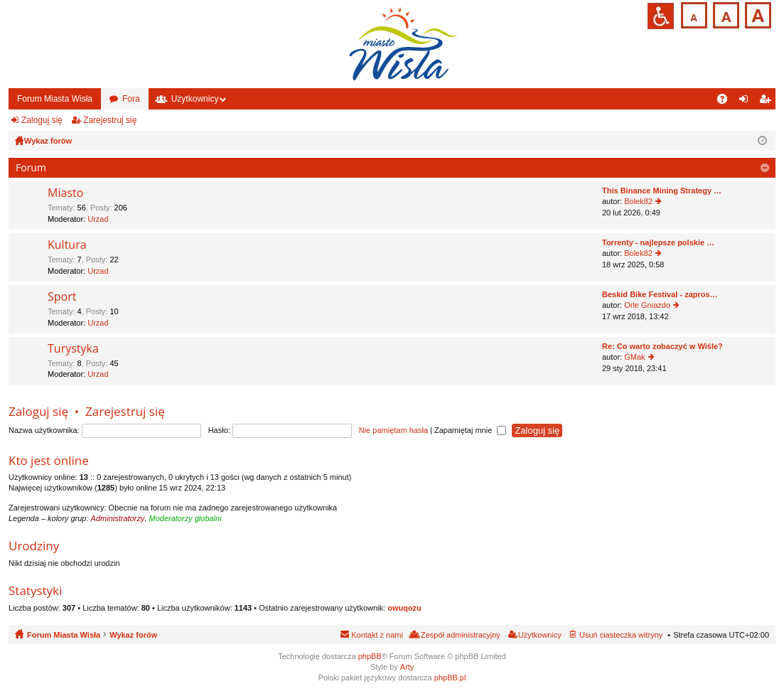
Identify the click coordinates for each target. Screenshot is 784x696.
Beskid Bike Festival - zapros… (660, 294)
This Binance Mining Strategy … (662, 191)
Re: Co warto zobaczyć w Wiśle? (662, 346)
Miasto (65, 193)
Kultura (67, 245)
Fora (131, 99)
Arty (407, 667)
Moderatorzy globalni (186, 518)
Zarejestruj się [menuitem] (768, 102)
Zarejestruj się (110, 120)
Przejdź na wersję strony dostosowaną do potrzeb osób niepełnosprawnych (661, 16)
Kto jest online (49, 460)
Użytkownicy (195, 99)
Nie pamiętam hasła (393, 430)
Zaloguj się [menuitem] (747, 102)
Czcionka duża (757, 14)
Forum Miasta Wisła (55, 99)
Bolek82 (638, 201)
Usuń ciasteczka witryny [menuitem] (621, 635)
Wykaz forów (133, 635)
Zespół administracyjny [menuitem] (461, 635)
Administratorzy (118, 518)
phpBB (370, 656)
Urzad (98, 219)
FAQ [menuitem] (727, 102)
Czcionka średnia (725, 14)
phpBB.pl (450, 678)
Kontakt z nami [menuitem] (377, 635)
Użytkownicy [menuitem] (540, 635)
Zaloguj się (42, 120)
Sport (62, 297)
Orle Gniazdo (647, 305)
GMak (634, 357)
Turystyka (73, 349)
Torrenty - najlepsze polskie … (658, 242)
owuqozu (404, 608)
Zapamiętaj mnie (470, 430)
